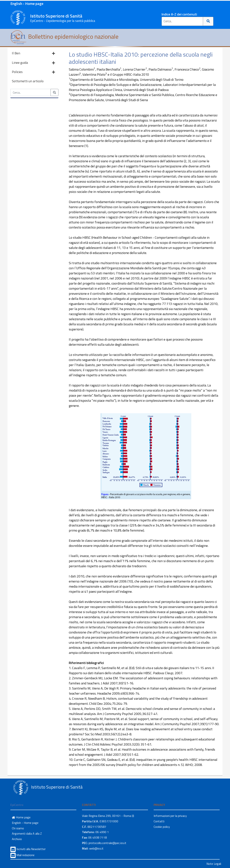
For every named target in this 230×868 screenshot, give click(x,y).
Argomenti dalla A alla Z (27, 833)
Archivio (17, 839)
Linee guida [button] (33, 63)
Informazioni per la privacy (170, 816)
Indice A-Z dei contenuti (179, 14)
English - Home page (27, 3)
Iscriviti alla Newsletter (31, 849)
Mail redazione (25, 855)
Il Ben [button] (33, 53)
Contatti (159, 821)
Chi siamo (18, 828)
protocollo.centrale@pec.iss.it (107, 843)
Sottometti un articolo (28, 81)
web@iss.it (96, 848)
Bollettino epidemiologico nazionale (64, 36)
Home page (21, 817)
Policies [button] (33, 72)
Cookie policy (162, 827)
